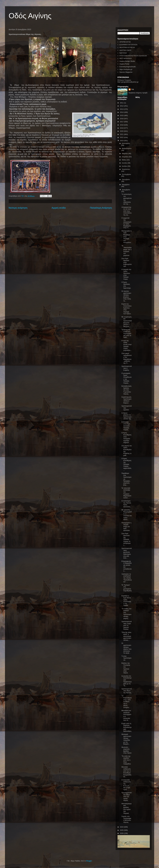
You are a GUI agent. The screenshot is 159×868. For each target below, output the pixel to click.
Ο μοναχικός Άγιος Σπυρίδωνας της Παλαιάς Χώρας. (126, 378)
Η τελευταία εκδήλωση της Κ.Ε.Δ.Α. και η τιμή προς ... (126, 785)
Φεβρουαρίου (127, 148)
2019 (122, 128)
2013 (122, 109)
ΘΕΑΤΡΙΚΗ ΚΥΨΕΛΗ (127, 47)
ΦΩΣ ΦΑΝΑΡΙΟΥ (126, 58)
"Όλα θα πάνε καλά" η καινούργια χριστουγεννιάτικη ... (126, 636)
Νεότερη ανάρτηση (18, 208)
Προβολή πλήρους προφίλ (138, 93)
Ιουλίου (125, 166)
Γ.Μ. (133, 89)
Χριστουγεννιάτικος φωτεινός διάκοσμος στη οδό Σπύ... (127, 553)
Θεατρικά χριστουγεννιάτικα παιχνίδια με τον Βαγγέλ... (126, 739)
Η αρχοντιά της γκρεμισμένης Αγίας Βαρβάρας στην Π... (126, 223)
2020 (122, 131)
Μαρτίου (125, 153)
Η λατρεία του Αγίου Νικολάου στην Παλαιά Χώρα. (126, 274)
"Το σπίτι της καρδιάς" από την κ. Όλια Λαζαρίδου (126, 760)
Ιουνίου (125, 163)
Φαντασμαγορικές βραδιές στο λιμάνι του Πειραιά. (127, 808)
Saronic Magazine (126, 72)
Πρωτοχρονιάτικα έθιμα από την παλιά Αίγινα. (127, 797)
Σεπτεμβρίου (126, 174)
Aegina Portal (124, 64)
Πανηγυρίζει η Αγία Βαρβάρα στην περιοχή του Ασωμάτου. (126, 237)
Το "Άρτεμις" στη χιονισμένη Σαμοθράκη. (127, 589)
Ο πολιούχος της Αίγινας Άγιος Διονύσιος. (126, 504)
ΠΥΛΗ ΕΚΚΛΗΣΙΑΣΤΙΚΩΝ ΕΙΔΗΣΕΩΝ (133, 56)
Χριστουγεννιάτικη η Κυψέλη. (127, 368)
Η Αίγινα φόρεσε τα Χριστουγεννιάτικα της (126, 416)
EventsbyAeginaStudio (128, 67)
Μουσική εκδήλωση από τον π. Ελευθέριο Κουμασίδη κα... (126, 772)
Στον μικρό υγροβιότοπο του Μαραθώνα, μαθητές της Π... (127, 358)
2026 (122, 833)
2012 (122, 106)
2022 (122, 137)
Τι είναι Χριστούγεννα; (126, 658)
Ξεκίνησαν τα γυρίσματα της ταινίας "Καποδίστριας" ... (127, 578)
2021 (122, 134)
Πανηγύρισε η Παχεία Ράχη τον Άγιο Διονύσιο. (126, 527)
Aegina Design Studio (127, 61)
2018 (122, 125)
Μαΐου (124, 160)
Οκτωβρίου (126, 179)
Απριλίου (125, 157)
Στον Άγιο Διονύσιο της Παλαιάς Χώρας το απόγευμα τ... (126, 539)
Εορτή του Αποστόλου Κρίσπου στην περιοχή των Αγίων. (126, 309)
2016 (122, 119)
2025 (122, 830)
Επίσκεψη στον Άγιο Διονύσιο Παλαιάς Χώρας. (126, 426)
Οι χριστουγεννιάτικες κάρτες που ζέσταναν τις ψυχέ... (126, 648)
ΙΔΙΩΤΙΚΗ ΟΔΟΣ (125, 50)
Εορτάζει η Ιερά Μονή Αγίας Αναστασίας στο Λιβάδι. (126, 601)
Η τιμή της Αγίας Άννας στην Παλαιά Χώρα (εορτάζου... (127, 345)
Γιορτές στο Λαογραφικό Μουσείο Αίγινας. (126, 819)
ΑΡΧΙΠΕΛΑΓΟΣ (125, 42)
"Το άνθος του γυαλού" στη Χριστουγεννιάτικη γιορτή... (126, 614)
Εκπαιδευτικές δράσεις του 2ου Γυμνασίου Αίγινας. (127, 390)
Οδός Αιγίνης (30, 16)
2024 (122, 827)
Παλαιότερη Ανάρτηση (101, 208)
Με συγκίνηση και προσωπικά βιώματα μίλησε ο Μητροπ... (127, 322)
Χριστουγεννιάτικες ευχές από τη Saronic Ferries (127, 625)
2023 (122, 141)
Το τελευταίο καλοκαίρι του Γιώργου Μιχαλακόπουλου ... (126, 493)
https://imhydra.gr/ (126, 69)
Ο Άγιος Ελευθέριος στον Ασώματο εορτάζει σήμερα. (126, 438)
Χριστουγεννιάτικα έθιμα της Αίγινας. (127, 691)
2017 (122, 122)
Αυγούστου (126, 169)
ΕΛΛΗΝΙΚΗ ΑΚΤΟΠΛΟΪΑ (129, 45)
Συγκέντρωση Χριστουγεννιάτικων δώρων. (126, 400)
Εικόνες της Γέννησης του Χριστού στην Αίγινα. (126, 668)
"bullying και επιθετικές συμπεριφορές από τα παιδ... (126, 333)
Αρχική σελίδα (59, 208)
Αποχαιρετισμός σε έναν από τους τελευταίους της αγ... (127, 211)
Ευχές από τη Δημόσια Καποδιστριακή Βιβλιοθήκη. (127, 727)
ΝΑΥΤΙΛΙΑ (123, 53)
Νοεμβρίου (126, 185)
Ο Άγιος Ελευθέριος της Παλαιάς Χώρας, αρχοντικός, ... (127, 464)
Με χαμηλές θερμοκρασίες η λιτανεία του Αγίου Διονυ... (127, 515)
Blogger (89, 861)
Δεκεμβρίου (126, 190)
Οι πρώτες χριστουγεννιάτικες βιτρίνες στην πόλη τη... (126, 296)
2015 (122, 115)
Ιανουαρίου (126, 143)
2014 (122, 112)
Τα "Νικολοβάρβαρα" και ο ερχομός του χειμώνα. (127, 251)
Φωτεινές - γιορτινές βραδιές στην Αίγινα (126, 750)
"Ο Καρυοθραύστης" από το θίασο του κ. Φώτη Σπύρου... (127, 702)
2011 (122, 103)
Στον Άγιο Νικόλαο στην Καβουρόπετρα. (127, 262)
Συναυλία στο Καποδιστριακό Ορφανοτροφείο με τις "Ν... (127, 681)
